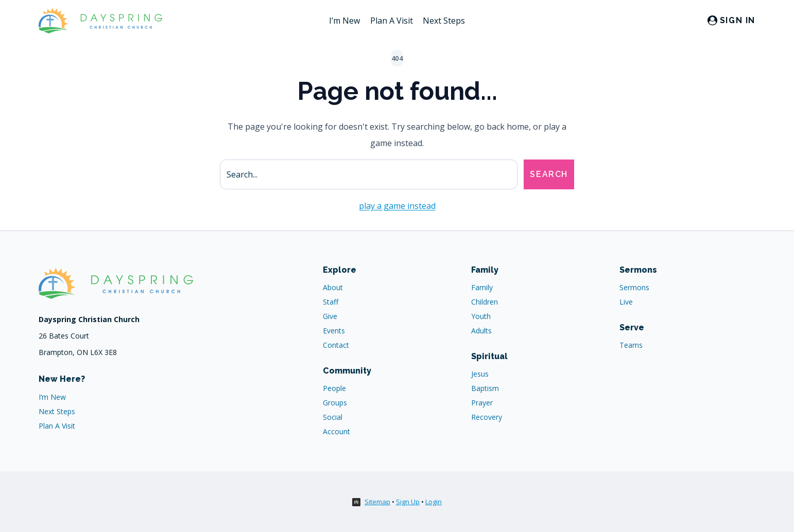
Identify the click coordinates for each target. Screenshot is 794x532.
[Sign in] (731, 21)
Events (334, 331)
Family (482, 287)
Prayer (482, 403)
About (333, 287)
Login (434, 502)
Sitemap (377, 502)
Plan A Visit (392, 21)
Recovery (487, 417)
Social (333, 417)
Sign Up (408, 502)
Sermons (634, 287)
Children (485, 302)
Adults (481, 331)
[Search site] (369, 174)
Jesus (480, 374)
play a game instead (397, 206)
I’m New (344, 21)
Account (336, 431)
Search (549, 174)
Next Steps (444, 21)
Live (626, 302)
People (334, 388)
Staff (331, 302)
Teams (631, 345)
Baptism (485, 388)
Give (330, 316)
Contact (336, 345)
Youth (481, 316)
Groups (335, 403)
